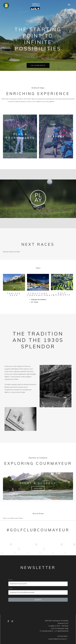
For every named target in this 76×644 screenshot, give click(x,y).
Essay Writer (28, 395)
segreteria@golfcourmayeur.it (58, 639)
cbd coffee (14, 379)
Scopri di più (38, 488)
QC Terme (35, 302)
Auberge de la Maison (39, 299)
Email (10, 588)
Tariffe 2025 (14, 294)
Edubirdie (65, 101)
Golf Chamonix (62, 294)
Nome (11, 580)
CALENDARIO (38, 65)
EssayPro (58, 101)
